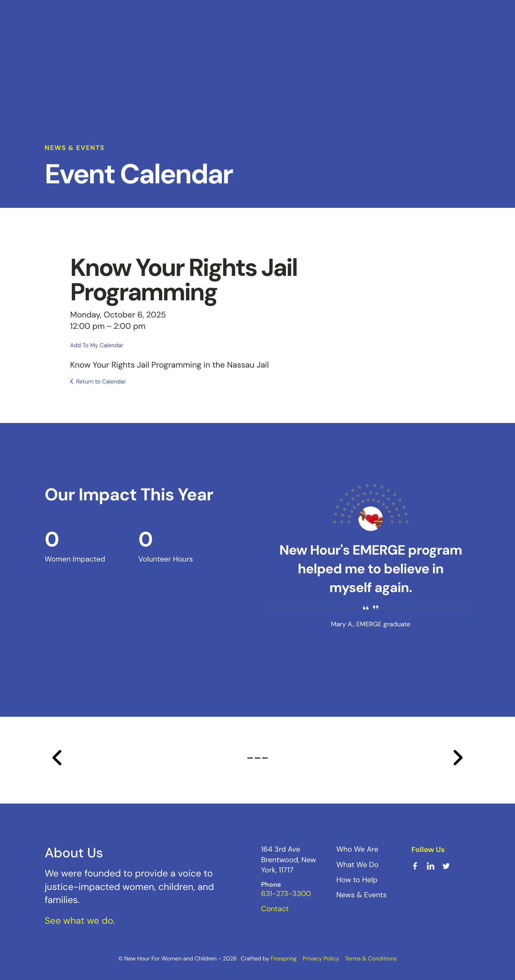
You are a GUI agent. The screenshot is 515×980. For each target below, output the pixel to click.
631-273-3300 (286, 893)
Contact (275, 908)
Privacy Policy (321, 958)
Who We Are (357, 849)
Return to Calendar (101, 381)
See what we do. (80, 920)
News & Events (362, 894)
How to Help (357, 879)
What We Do (358, 864)
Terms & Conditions (371, 958)
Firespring (284, 958)
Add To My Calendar (97, 345)
